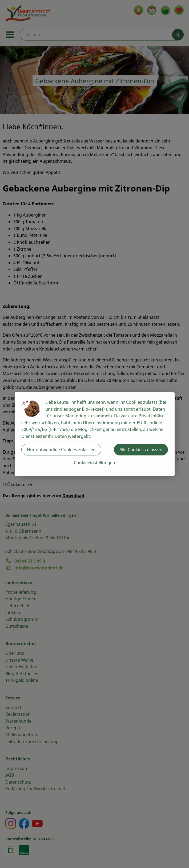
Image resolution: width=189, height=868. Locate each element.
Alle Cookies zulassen (141, 450)
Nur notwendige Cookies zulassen (61, 450)
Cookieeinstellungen (94, 463)
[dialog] (94, 434)
